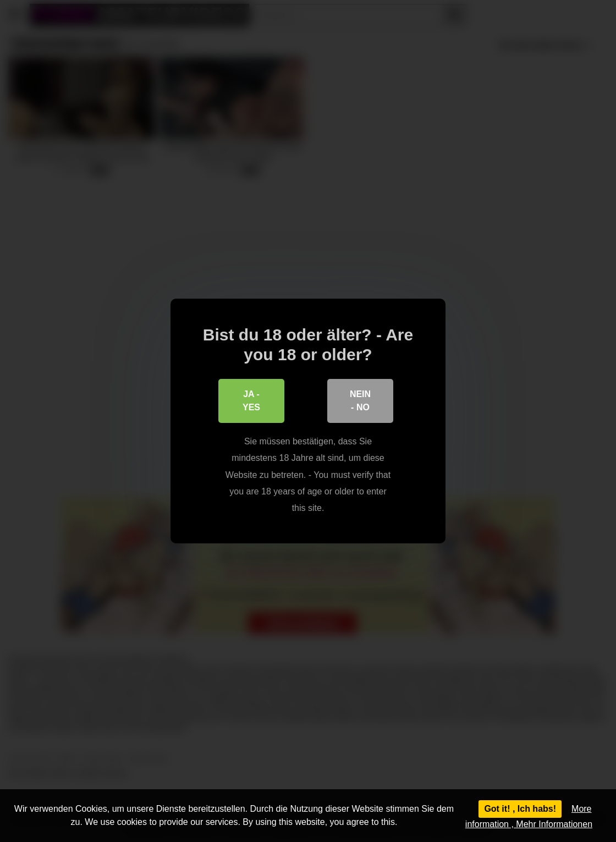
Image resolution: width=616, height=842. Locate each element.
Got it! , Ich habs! (520, 809)
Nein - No (360, 401)
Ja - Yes (251, 401)
